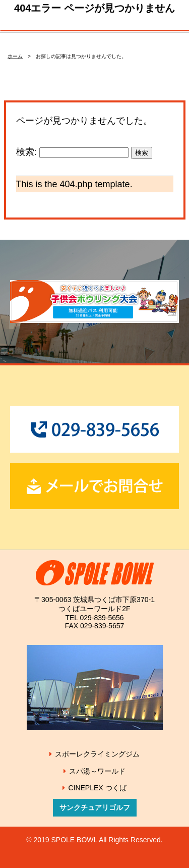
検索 (142, 153)
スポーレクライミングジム (97, 754)
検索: (26, 152)
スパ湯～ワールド (97, 771)
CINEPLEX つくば (97, 788)
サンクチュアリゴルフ (95, 807)
